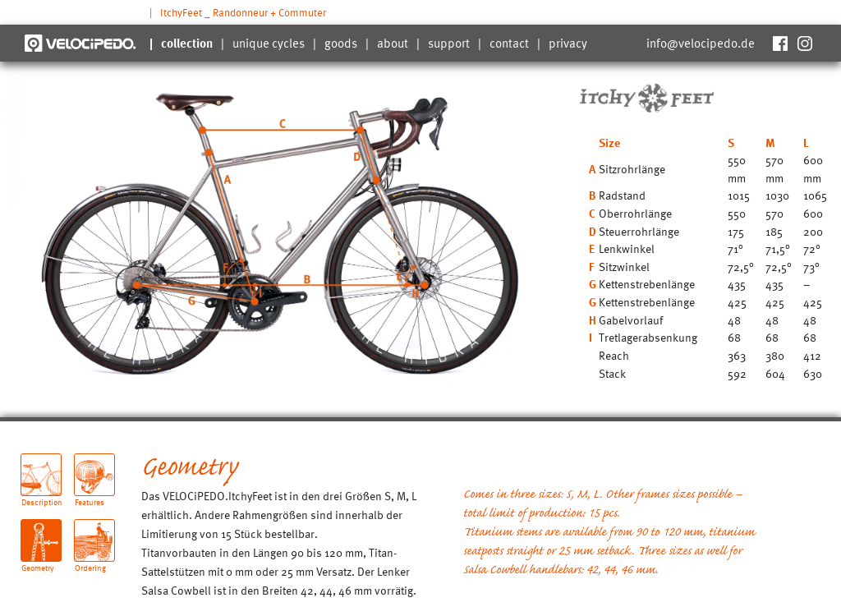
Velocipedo (80, 43)
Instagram (804, 43)
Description (41, 496)
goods (341, 43)
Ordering (90, 561)
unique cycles (269, 43)
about (393, 43)
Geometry (38, 561)
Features (90, 496)
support (449, 43)
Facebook (779, 43)
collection (187, 43)
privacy (568, 43)
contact (509, 43)
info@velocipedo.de (701, 43)
